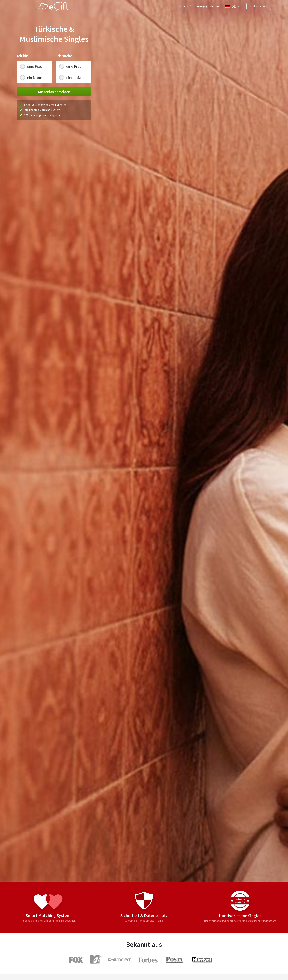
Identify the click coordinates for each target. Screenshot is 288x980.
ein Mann (31, 77)
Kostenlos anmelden (54, 92)
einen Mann (72, 77)
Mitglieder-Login (259, 6)
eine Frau (31, 66)
